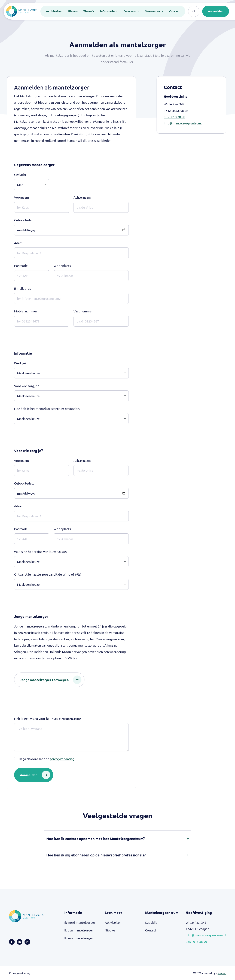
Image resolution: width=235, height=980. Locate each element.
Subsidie (151, 922)
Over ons (130, 11)
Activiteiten (54, 11)
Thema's (89, 11)
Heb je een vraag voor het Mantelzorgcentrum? (48, 718)
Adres (18, 243)
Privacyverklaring (20, 973)
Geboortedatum (26, 220)
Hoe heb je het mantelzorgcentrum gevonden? (47, 409)
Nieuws (73, 11)
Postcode (21, 266)
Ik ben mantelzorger (79, 930)
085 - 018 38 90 (174, 117)
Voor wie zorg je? (26, 386)
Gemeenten (153, 11)
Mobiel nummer (26, 311)
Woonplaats (62, 266)
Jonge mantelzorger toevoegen (51, 680)
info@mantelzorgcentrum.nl (184, 123)
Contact (174, 11)
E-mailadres (22, 288)
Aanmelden (216, 11)
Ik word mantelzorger (80, 922)
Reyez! (222, 973)
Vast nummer (83, 311)
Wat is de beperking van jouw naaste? (41, 552)
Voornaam (22, 197)
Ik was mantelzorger (79, 938)
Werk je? (20, 363)
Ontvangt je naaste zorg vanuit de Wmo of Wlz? (48, 574)
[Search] (194, 11)
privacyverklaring (62, 759)
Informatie (108, 11)
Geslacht (20, 174)
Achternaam (82, 197)
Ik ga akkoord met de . (47, 759)
